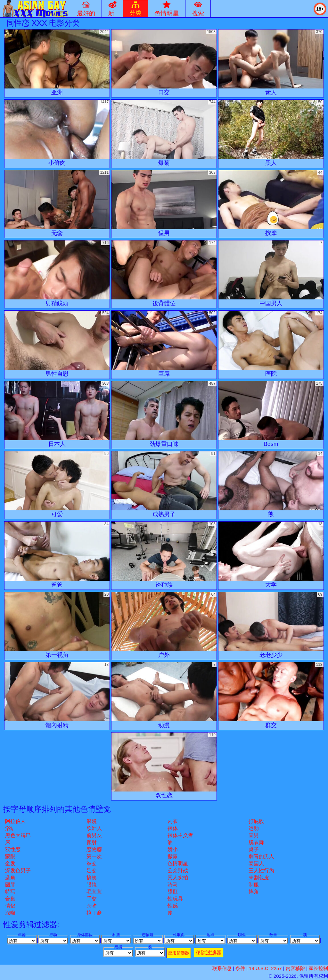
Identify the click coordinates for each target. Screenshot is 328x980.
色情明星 (178, 863)
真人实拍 (178, 878)
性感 (173, 906)
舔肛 (173, 892)
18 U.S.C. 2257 (265, 968)
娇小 (173, 849)
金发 (10, 863)
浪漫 (92, 821)
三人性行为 (261, 871)
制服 (254, 885)
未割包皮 (259, 878)
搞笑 (92, 878)
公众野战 (178, 871)
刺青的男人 (261, 856)
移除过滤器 (209, 953)
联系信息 (222, 968)
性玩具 (175, 899)
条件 (240, 968)
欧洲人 (94, 828)
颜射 (92, 842)
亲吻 (92, 906)
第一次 (94, 856)
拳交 (92, 863)
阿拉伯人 (15, 821)
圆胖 (10, 885)
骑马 (173, 885)
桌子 (254, 849)
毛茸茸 (94, 892)
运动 (254, 828)
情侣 (10, 906)
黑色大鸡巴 (18, 835)
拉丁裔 (94, 913)
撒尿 (173, 856)
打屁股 (256, 821)
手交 (92, 899)
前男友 (94, 835)
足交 (92, 871)
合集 (10, 899)
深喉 (10, 913)
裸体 (173, 828)
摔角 (254, 892)
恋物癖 (94, 849)
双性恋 (13, 849)
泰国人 (256, 863)
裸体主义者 (180, 835)
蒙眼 (10, 856)
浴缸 (10, 828)
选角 (10, 878)
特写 (10, 892)
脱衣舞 (256, 842)
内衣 (173, 821)
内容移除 (295, 968)
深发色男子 (18, 871)
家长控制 (318, 968)
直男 (254, 835)
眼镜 (92, 885)
